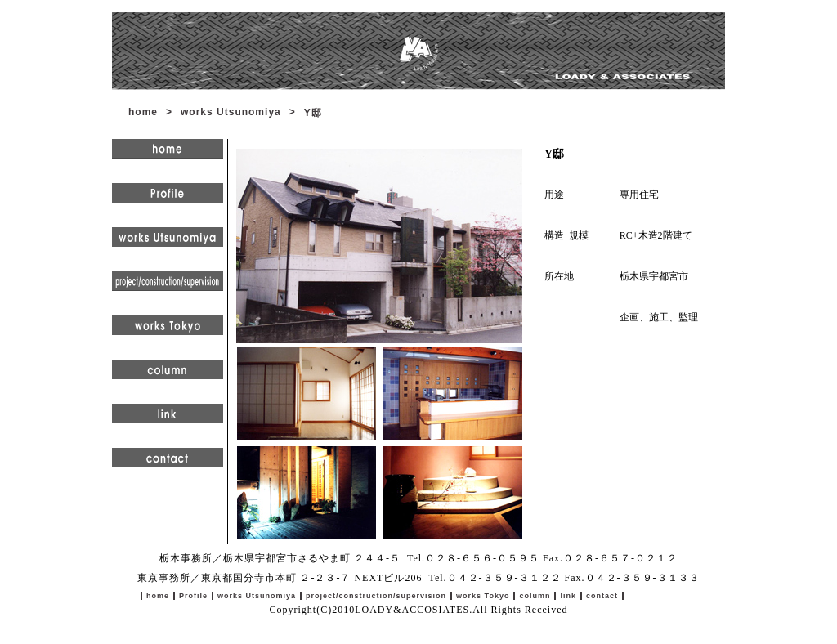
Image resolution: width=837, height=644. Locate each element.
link (568, 596)
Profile (193, 596)
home (143, 112)
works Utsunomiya (231, 112)
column (535, 596)
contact (602, 596)
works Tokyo (483, 596)
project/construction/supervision (376, 596)
